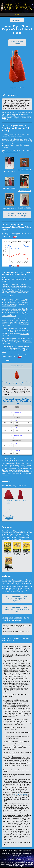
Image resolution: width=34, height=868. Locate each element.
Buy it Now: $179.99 (9, 183)
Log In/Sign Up (17, 856)
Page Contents (17, 20)
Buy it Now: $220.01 (25, 201)
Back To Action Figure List (17, 43)
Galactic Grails (27, 853)
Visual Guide (18, 850)
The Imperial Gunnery (21, 794)
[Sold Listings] (25, 324)
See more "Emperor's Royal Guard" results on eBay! (17, 214)
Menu (17, 14)
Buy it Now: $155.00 (25, 164)
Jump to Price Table (7, 296)
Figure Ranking (16, 853)
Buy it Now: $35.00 (9, 164)
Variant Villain (6, 583)
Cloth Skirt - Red (20, 495)
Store (10, 850)
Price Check (6, 853)
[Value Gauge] (11, 306)
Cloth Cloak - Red (9, 496)
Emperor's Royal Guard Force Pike (9, 512)
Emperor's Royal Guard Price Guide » (16, 151)
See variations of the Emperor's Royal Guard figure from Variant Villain (17, 609)
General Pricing (17, 366)
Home (5, 850)
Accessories (27, 850)
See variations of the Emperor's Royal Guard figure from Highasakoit (17, 598)
